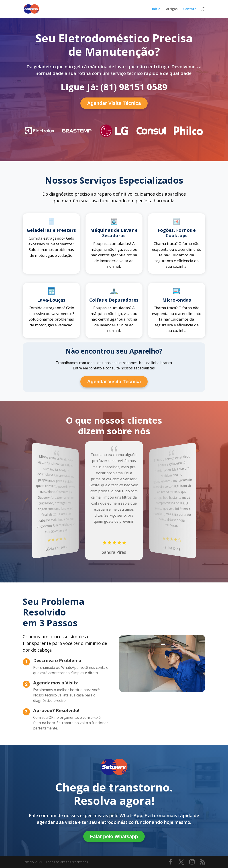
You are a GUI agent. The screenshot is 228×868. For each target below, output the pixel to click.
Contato (190, 9)
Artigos (172, 9)
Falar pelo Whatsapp (114, 836)
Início (156, 9)
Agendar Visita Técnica (114, 103)
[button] (202, 501)
